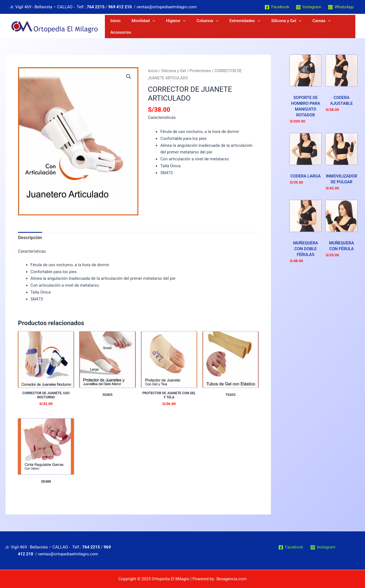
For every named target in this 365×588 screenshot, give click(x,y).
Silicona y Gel (293, 27)
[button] (129, 76)
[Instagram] (309, 7)
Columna (230, 27)
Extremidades (259, 27)
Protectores (197, 70)
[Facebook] (277, 7)
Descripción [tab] (29, 237)
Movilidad (181, 27)
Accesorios (343, 27)
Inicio (161, 27)
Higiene (206, 27)
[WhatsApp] (341, 7)
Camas (320, 27)
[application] (190, 27)
